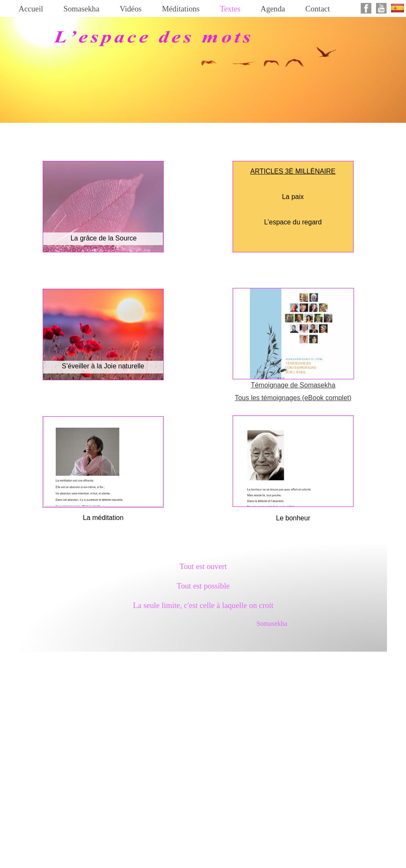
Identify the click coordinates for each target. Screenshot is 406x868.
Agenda (273, 9)
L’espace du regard (293, 222)
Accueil (31, 9)
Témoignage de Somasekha (293, 385)
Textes (230, 9)
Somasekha (81, 9)
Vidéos (131, 9)
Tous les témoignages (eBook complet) (293, 398)
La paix (293, 197)
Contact (318, 9)
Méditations (181, 9)
